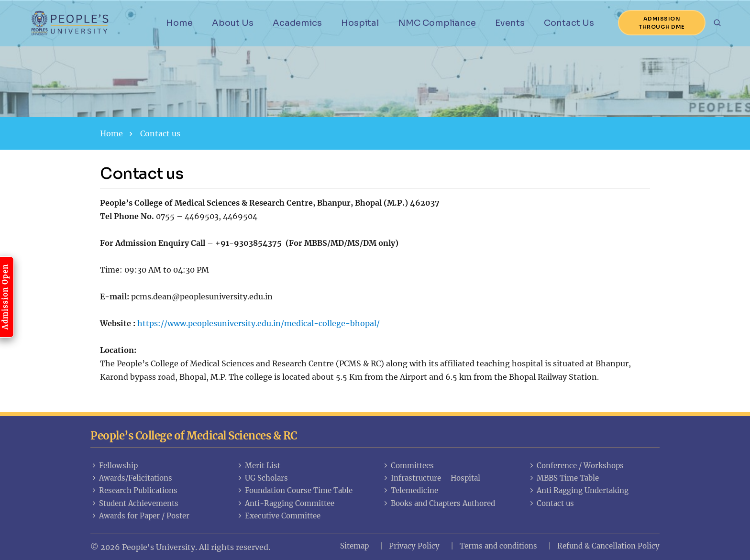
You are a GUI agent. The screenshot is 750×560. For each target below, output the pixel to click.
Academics (297, 23)
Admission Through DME (662, 23)
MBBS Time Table (563, 478)
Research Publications (134, 490)
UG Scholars (262, 478)
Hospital (360, 23)
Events (510, 23)
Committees (408, 466)
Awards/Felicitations (131, 478)
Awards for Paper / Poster (140, 516)
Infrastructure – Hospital (431, 478)
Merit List (258, 466)
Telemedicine (410, 490)
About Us (233, 23)
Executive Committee (278, 516)
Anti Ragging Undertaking (578, 490)
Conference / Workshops (576, 466)
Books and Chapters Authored (439, 503)
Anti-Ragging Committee (285, 503)
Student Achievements (134, 503)
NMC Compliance (437, 23)
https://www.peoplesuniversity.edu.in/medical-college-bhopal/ (259, 323)
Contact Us (569, 23)
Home (179, 23)
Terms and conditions (498, 546)
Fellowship (114, 466)
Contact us (551, 503)
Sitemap (354, 546)
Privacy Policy (414, 546)
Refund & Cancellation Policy (608, 546)
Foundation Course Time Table (294, 490)
